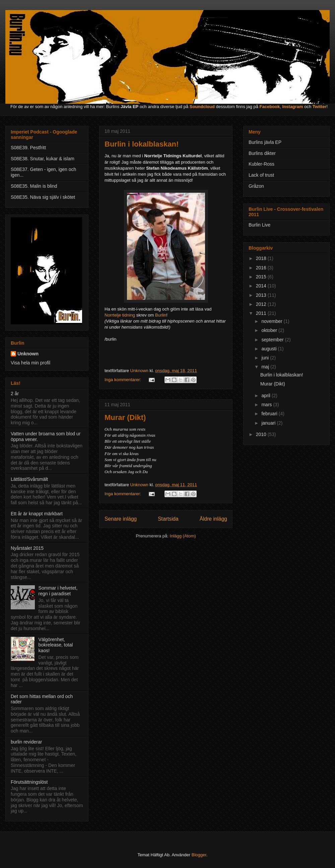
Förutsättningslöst (29, 782)
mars (267, 405)
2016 (262, 268)
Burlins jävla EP (265, 142)
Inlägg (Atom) (183, 536)
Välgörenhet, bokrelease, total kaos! (56, 645)
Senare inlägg (121, 519)
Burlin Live (259, 225)
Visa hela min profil (30, 363)
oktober (270, 330)
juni (266, 358)
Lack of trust (261, 175)
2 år (15, 394)
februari (270, 414)
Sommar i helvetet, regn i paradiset (58, 591)
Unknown (28, 354)
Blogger (199, 855)
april (266, 396)
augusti (270, 349)
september (273, 340)
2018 (262, 258)
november (272, 321)
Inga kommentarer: (123, 380)
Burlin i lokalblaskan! (142, 144)
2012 (262, 304)
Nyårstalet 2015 (27, 548)
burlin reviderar (26, 742)
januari (269, 423)
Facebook (270, 107)
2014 (262, 286)
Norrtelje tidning (120, 315)
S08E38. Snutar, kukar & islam (43, 159)
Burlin (161, 315)
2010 (262, 434)
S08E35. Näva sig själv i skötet (43, 197)
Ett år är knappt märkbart (37, 514)
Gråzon (256, 186)
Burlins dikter (262, 153)
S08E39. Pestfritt (28, 148)
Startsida (168, 519)
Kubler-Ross (261, 164)
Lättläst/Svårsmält (29, 479)
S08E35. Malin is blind (34, 186)
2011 (262, 313)
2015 (262, 277)
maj (266, 367)
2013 (262, 295)
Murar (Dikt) (125, 417)
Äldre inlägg (213, 519)
